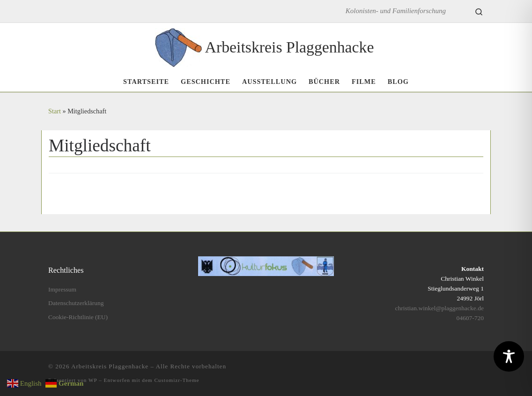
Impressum (62, 289)
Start (55, 111)
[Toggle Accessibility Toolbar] (509, 356)
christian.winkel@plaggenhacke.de (440, 308)
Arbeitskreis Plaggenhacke (110, 366)
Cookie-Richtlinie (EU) (78, 317)
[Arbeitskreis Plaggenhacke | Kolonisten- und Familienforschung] (178, 46)
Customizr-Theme (177, 380)
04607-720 (470, 318)
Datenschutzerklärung (76, 303)
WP (93, 380)
